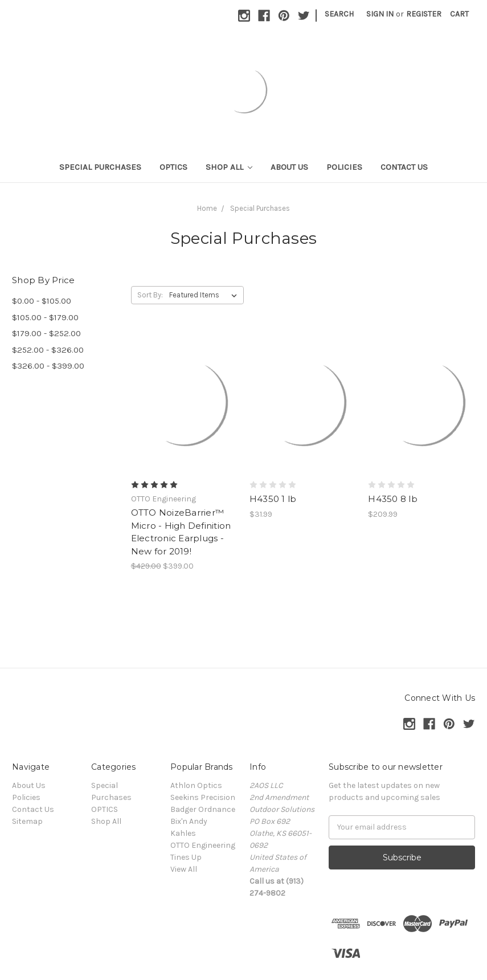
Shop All (229, 167)
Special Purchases (100, 167)
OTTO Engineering (203, 845)
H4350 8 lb (393, 499)
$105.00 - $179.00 (45, 317)
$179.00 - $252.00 (46, 333)
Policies (344, 167)
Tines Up (186, 857)
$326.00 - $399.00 (48, 366)
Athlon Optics (196, 785)
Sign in (380, 14)
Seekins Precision (203, 797)
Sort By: (150, 295)
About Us (289, 167)
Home (207, 208)
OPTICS (173, 167)
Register (424, 14)
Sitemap (27, 821)
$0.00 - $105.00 (42, 301)
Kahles (183, 833)
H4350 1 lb (273, 499)
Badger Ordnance (203, 809)
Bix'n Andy (189, 821)
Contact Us (404, 167)
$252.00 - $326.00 (48, 350)
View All (184, 869)
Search (339, 14)
